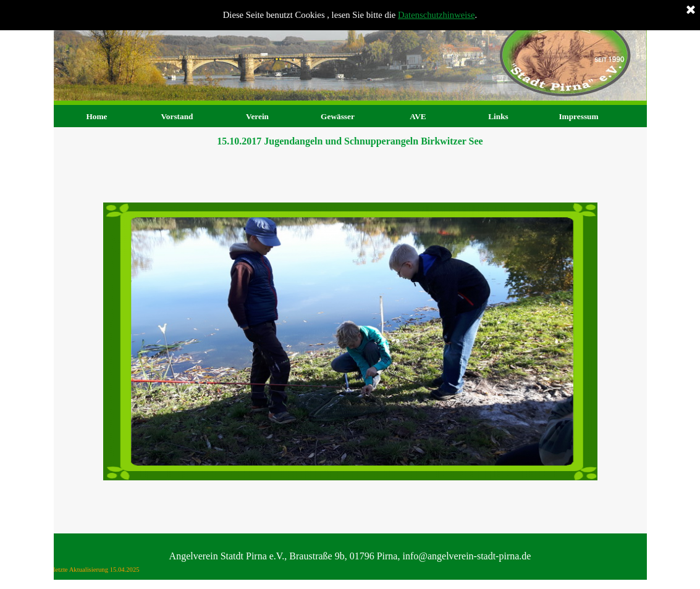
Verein (257, 116)
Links (498, 116)
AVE (418, 116)
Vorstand (177, 116)
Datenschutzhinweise (436, 15)
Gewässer (338, 116)
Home (96, 116)
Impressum (578, 116)
